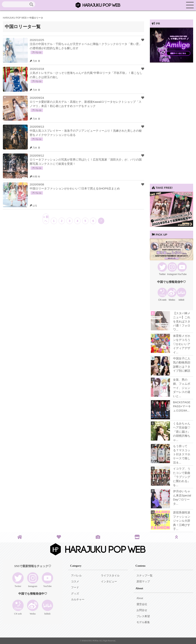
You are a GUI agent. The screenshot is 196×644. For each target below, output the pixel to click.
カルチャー (78, 600)
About (140, 598)
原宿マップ (143, 582)
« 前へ (46, 219)
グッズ (75, 594)
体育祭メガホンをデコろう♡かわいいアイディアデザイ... (182, 344)
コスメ (75, 582)
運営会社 (142, 604)
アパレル (76, 576)
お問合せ (142, 610)
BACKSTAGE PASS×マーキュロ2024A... (182, 406)
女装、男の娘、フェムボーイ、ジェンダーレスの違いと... (182, 388)
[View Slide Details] (171, 62)
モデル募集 (143, 622)
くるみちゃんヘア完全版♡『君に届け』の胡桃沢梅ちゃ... (182, 432)
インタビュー (109, 582)
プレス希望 (143, 616)
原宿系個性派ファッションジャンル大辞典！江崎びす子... (182, 521)
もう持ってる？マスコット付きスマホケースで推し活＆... (182, 454)
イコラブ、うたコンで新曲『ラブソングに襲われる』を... (182, 477)
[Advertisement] (171, 126)
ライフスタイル (110, 576)
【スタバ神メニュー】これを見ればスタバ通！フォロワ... (182, 321)
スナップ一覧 (145, 576)
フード (75, 587)
